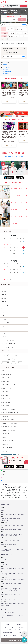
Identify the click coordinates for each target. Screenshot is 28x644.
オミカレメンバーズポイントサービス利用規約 (14, 627)
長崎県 (10, 549)
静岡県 (6, 530)
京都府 (6, 534)
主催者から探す (11, 615)
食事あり (4, 333)
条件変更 (24, 24)
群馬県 (10, 519)
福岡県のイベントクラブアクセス (9, 423)
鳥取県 (2, 540)
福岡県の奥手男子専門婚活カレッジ (10, 413)
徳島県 (2, 545)
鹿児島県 (3, 551)
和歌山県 (15, 536)
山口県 (18, 540)
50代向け (4, 302)
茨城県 (2, 519)
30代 (26, 36)
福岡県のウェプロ (6, 444)
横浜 (7, 521)
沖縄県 (7, 551)
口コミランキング (19, 615)
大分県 (18, 549)
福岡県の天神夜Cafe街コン (8, 420)
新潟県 (2, 525)
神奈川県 (3, 521)
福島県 (22, 515)
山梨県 (18, 525)
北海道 (2, 510)
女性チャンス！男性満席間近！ (9, 340)
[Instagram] (14, 478)
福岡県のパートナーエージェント (9, 371)
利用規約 (19, 624)
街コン (4, 36)
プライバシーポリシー (11, 624)
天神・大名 (12, 33)
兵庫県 (2, 536)
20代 (22, 36)
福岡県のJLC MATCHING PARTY (9, 437)
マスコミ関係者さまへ (8, 633)
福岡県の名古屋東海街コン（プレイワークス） (12, 378)
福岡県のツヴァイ (6, 381)
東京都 (22, 519)
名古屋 (14, 530)
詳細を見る (9, 102)
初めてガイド (4, 612)
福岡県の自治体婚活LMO (7, 451)
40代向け (4, 298)
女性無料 (4, 319)
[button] (19, 2)
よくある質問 (20, 636)
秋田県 (14, 515)
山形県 (18, 515)
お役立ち (3, 618)
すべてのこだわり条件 (14, 36)
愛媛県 (10, 545)
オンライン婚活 (5, 323)
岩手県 (6, 515)
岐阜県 (2, 530)
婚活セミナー (5, 326)
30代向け (4, 295)
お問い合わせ (13, 636)
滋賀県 (2, 534)
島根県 (6, 540)
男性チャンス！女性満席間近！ (9, 344)
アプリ (7, 618)
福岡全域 (5, 33)
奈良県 (11, 536)
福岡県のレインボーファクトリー (9, 409)
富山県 (6, 525)
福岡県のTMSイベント (7, 392)
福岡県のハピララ (6, 402)
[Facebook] (14, 481)
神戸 (6, 536)
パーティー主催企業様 (19, 633)
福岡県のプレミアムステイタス (9, 427)
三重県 (20, 530)
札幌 (6, 510)
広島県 (14, 540)
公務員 (3, 330)
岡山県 (10, 540)
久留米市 (16, 359)
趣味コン (4, 312)
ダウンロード (24, 6)
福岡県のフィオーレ (6, 388)
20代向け (4, 291)
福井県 (14, 525)
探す (22, 20)
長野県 (22, 525)
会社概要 (6, 636)
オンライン (20, 612)
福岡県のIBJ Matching (7, 374)
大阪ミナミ (21, 534)
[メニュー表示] (26, 2)
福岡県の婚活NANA (6, 399)
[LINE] (14, 471)
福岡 (8, 2)
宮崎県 (22, 549)
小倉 (16, 157)
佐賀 (6, 39)
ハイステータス (5, 288)
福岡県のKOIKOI (5, 406)
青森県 (2, 515)
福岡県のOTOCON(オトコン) (8, 385)
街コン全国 (3, 560)
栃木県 (6, 519)
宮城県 (10, 515)
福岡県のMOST (5, 416)
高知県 (14, 545)
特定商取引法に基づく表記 (14, 630)
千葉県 (18, 519)
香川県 (6, 545)
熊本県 (14, 549)
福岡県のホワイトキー (7, 395)
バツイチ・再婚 (5, 305)
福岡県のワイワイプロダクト (8, 430)
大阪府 (10, 534)
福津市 (20, 363)
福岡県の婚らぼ (5, 434)
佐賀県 (6, 549)
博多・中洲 (19, 33)
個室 (3, 316)
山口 (3, 39)
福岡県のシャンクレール (7, 441)
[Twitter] (14, 474)
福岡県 (5, 157)
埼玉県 (14, 519)
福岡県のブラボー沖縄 (7, 448)
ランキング (3, 615)
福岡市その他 (11, 157)
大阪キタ (15, 534)
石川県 (10, 525)
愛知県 (10, 530)
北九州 (25, 33)
